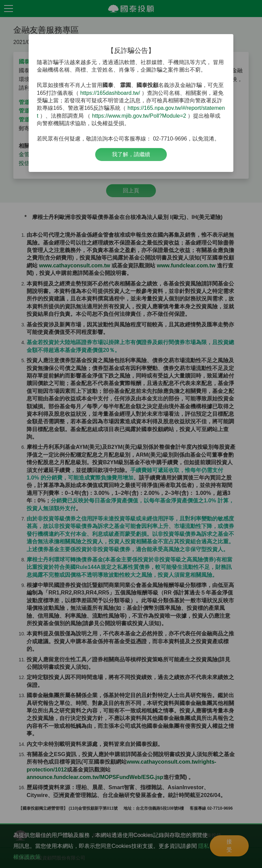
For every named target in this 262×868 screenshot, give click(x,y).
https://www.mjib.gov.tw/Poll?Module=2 (139, 116)
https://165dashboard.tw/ (110, 93)
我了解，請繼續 (131, 154)
